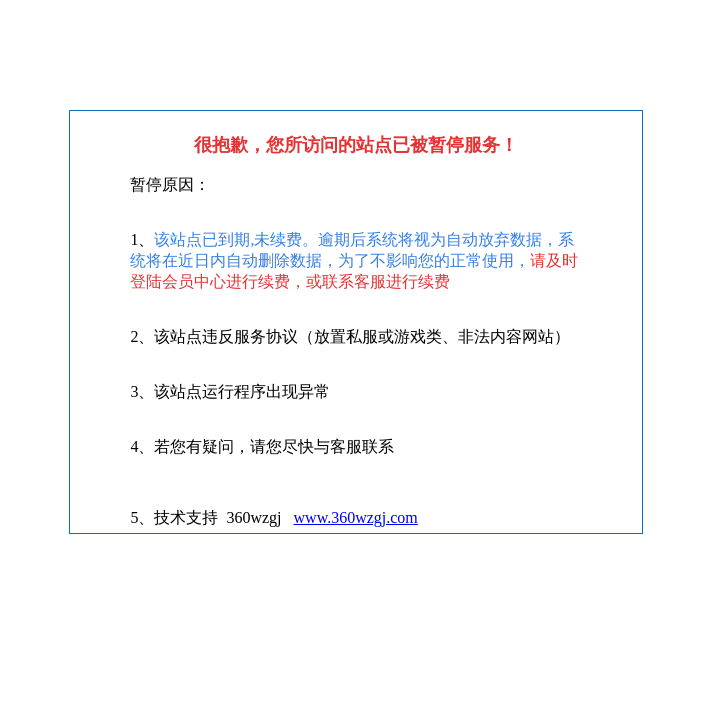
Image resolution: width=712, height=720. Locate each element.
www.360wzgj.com (356, 517)
